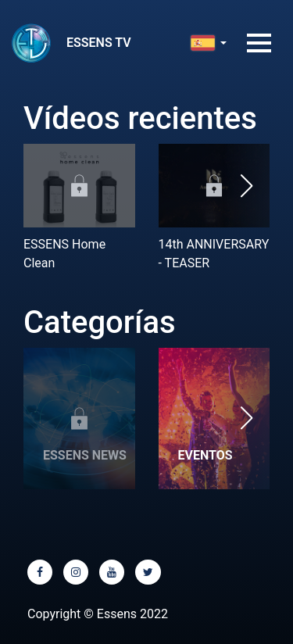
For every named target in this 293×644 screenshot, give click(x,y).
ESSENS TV (99, 43)
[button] (246, 186)
